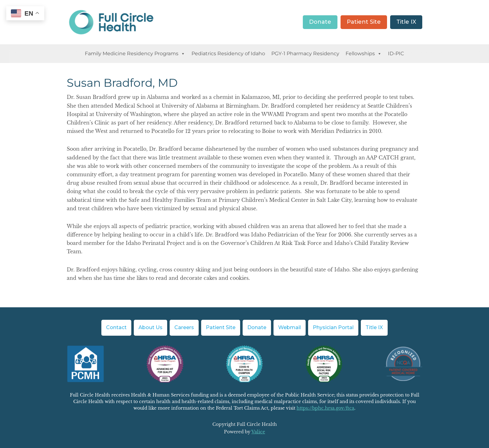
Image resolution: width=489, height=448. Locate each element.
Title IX (406, 22)
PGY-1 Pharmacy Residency (305, 54)
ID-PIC (396, 54)
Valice (258, 432)
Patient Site (364, 22)
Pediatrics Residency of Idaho (228, 54)
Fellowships (364, 54)
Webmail (290, 327)
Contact (116, 327)
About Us (150, 327)
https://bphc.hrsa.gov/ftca (325, 408)
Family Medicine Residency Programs (135, 54)
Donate (320, 22)
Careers (184, 327)
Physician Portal (333, 327)
